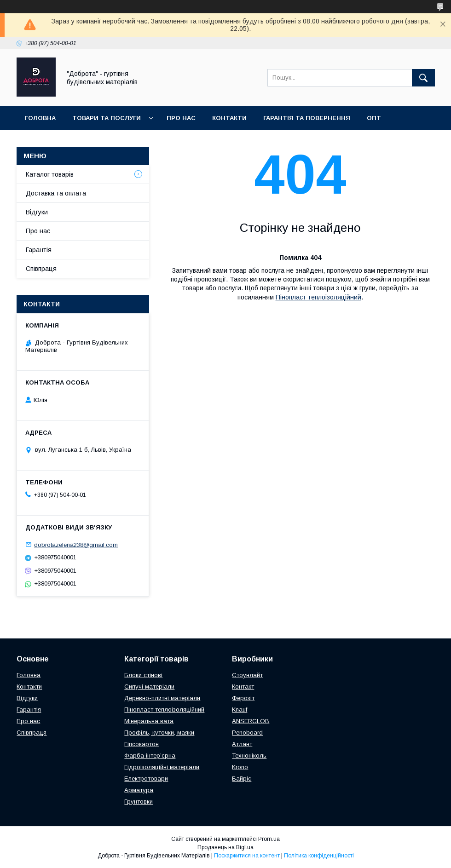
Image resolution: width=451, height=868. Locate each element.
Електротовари (146, 779)
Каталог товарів (50, 174)
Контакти (229, 118)
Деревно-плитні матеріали (162, 698)
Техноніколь (249, 756)
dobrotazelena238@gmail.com (76, 544)
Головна (40, 118)
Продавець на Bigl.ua (225, 847)
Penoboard (247, 733)
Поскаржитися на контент (247, 856)
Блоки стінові (143, 675)
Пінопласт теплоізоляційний (318, 297)
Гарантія (39, 250)
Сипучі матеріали (149, 687)
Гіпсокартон (142, 744)
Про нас (181, 118)
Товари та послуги (107, 118)
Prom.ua (269, 839)
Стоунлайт (247, 675)
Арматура (139, 790)
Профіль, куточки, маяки (159, 733)
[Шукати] (423, 78)
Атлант (242, 744)
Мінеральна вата (149, 721)
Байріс (242, 779)
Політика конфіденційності (319, 856)
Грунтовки (139, 802)
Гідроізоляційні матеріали (162, 767)
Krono (240, 767)
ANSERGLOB (251, 721)
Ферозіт (243, 698)
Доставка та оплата (115, 142)
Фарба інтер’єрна (150, 756)
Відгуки (37, 212)
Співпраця (43, 142)
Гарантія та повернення (307, 118)
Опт (374, 118)
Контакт (243, 687)
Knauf (240, 710)
